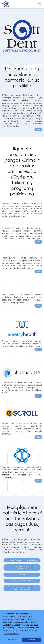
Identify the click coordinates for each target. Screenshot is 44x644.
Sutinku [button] (32, 640)
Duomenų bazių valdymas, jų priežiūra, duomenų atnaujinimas (22, 588)
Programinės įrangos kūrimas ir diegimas (22, 560)
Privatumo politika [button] (11, 634)
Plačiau (38, 129)
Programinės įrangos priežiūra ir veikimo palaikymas (22, 567)
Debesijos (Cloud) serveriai (22, 581)
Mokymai (22, 575)
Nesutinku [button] (13, 640)
